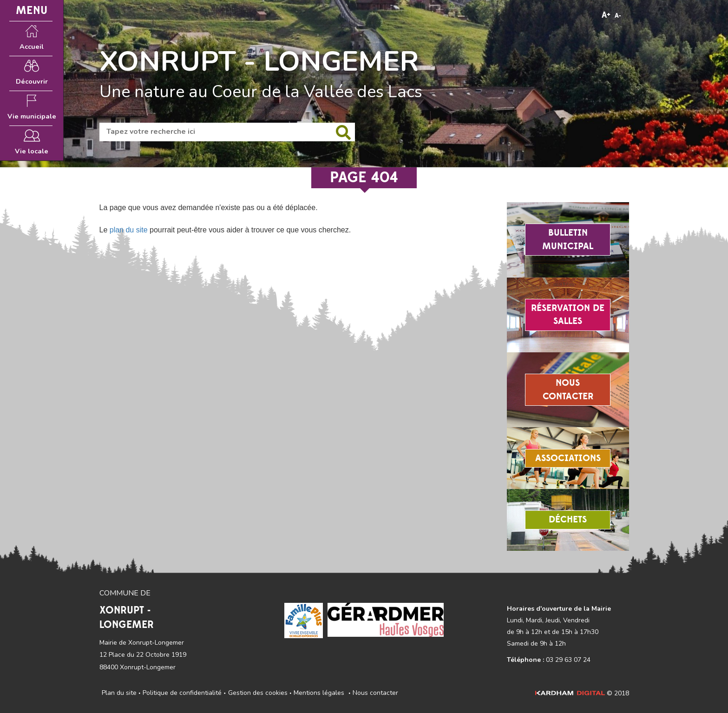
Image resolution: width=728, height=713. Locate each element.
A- (618, 16)
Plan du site (119, 693)
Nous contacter (375, 693)
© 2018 (582, 693)
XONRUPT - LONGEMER (259, 61)
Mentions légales (319, 693)
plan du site (129, 230)
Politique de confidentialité (182, 693)
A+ (606, 15)
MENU (32, 10)
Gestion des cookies (258, 693)
